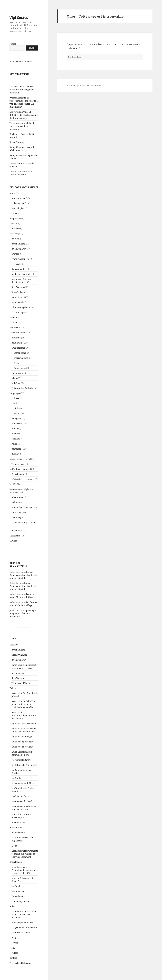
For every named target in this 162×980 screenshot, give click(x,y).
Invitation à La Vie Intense (24, 771)
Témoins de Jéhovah (21, 313)
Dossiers (14, 240)
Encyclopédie (18, 480)
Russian (15, 460)
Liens (14, 852)
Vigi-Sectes (19, 24)
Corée (16, 369)
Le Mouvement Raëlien (23, 789)
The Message (18, 318)
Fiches (15, 508)
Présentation (16, 834)
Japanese (16, 440)
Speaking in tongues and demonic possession (23, 619)
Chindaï (15, 260)
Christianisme (18, 354)
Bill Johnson (15, 225)
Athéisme (16, 344)
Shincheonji (17, 308)
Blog (14, 944)
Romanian (16, 455)
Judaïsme (16, 389)
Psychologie (17, 214)
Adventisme (17, 503)
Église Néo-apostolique (22, 748)
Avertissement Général (21, 68)
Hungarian (17, 425)
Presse (15, 235)
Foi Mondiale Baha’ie (22, 766)
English (15, 414)
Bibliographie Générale (23, 929)
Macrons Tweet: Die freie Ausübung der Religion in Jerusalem (22, 96)
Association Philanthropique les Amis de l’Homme (24, 721)
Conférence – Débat (21, 939)
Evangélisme (20, 374)
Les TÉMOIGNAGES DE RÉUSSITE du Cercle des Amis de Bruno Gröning (24, 121)
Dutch (14, 409)
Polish (14, 450)
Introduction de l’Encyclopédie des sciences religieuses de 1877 (25, 876)
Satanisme (17, 519)
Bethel (15, 245)
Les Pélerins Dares (21, 802)
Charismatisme (21, 364)
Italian (15, 435)
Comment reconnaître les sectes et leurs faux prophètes (24, 921)
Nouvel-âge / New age (22, 513)
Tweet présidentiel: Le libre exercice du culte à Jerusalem (23, 132)
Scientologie (17, 524)
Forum (15, 949)
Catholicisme (20, 359)
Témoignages (18, 470)
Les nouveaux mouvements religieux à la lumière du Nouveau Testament (25, 860)
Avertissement (18, 839)
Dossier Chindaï (19, 661)
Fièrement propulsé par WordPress (84, 85)
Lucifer (13, 490)
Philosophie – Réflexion (23, 394)
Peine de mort (18, 902)
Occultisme (15, 542)
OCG (12, 547)
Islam (14, 384)
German (15, 420)
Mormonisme (18, 679)
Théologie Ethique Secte (23, 529)
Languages (15, 399)
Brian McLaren (19, 255)
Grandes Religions (18, 339)
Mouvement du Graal (22, 807)
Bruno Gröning (17, 148)
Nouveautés (15, 537)
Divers (13, 230)
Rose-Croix (17, 298)
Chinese (15, 404)
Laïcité (15, 329)
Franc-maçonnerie (20, 265)
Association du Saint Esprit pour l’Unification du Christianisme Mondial (24, 710)
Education (14, 324)
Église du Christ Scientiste (24, 730)
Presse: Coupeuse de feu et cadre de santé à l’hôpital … (23, 581)
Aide (12, 912)
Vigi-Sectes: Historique (21, 969)
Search (13, 50)
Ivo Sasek (16, 270)
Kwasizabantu (18, 275)
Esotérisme (15, 334)
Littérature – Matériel (20, 475)
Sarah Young (18, 303)
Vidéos (15, 959)
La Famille (17, 784)
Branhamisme (18, 250)
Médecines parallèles (22, 280)
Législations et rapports (23, 485)
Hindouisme (17, 379)
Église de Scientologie (22, 743)
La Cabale (16, 892)
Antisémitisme (18, 204)
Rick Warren (18, 293)
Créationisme (18, 209)
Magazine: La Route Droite (24, 934)
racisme (15, 219)
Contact (13, 964)
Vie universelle (19, 829)
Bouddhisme (18, 349)
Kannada (16, 445)
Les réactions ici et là (20, 465)
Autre (12, 199)
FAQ (13, 954)
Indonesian (17, 430)
